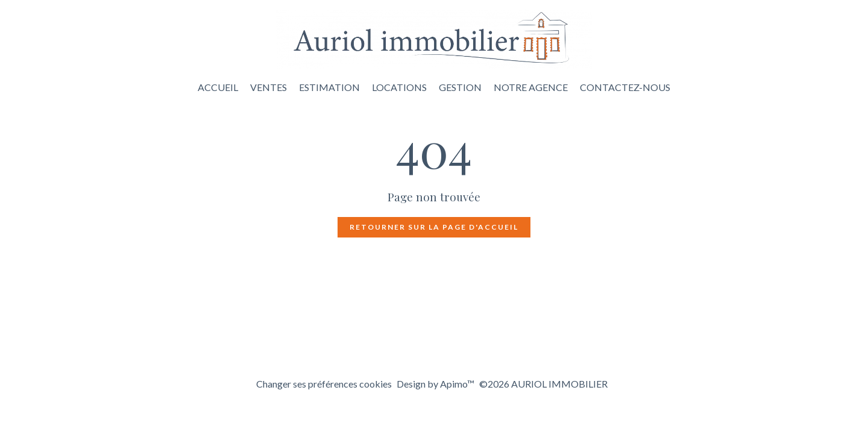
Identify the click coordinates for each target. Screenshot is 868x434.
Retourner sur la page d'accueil (434, 227)
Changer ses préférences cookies (324, 384)
